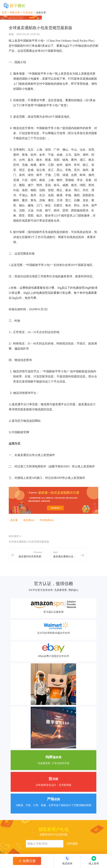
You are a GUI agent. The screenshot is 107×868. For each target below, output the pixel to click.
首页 (4, 12)
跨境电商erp (47, 520)
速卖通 (14, 520)
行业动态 (28, 12)
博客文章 (15, 12)
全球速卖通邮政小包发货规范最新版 (29, 542)
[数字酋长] (14, 6)
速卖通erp (29, 520)
